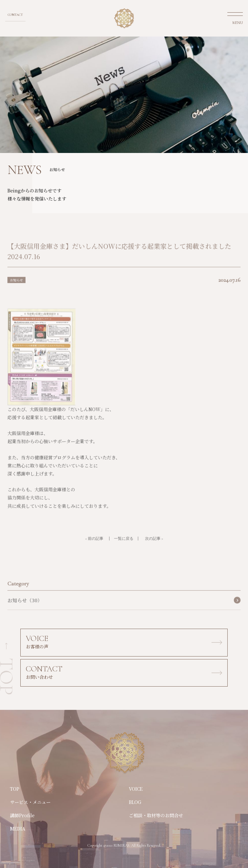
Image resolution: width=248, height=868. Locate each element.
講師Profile (22, 815)
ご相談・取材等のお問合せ (156, 815)
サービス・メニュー (30, 802)
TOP (15, 789)
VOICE (136, 789)
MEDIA (18, 829)
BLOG (135, 802)
